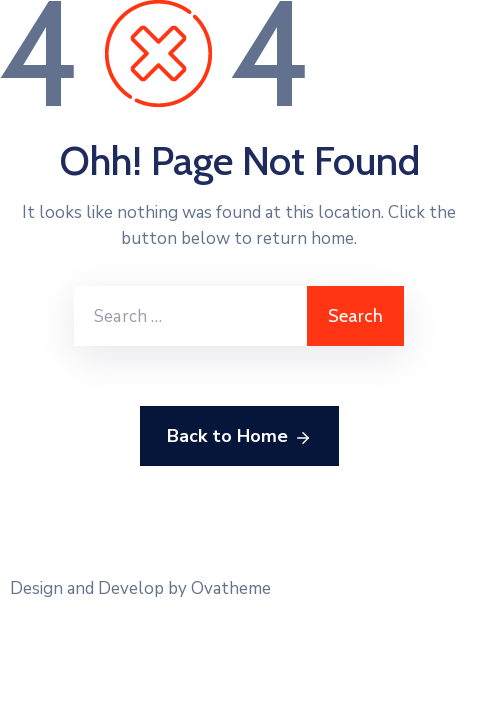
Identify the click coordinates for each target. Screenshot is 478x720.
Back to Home (239, 437)
